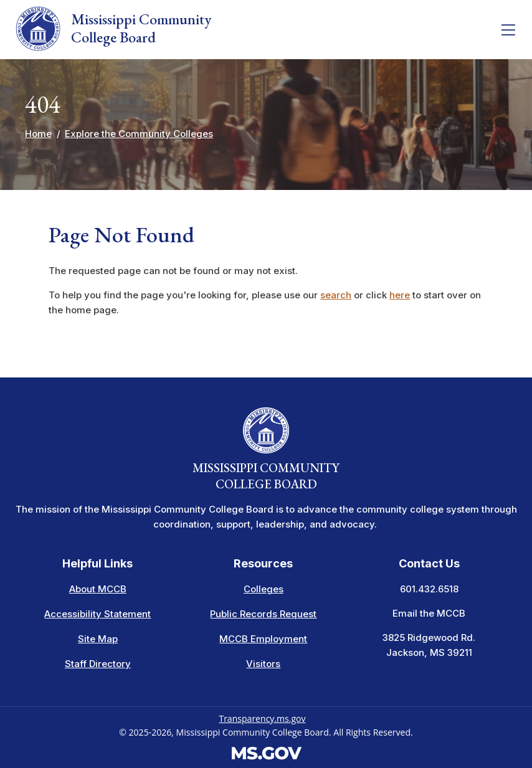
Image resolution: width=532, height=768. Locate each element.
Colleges (264, 589)
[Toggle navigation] (508, 30)
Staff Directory (98, 664)
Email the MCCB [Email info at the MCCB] (429, 613)
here (400, 295)
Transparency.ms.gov (262, 718)
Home (38, 134)
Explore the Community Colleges (139, 134)
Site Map (98, 639)
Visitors (263, 664)
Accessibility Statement (97, 614)
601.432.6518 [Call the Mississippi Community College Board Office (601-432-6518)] (429, 589)
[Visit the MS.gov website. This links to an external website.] (266, 751)
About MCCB (98, 589)
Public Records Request (263, 614)
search (336, 295)
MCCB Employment (263, 639)
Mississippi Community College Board (113, 29)
